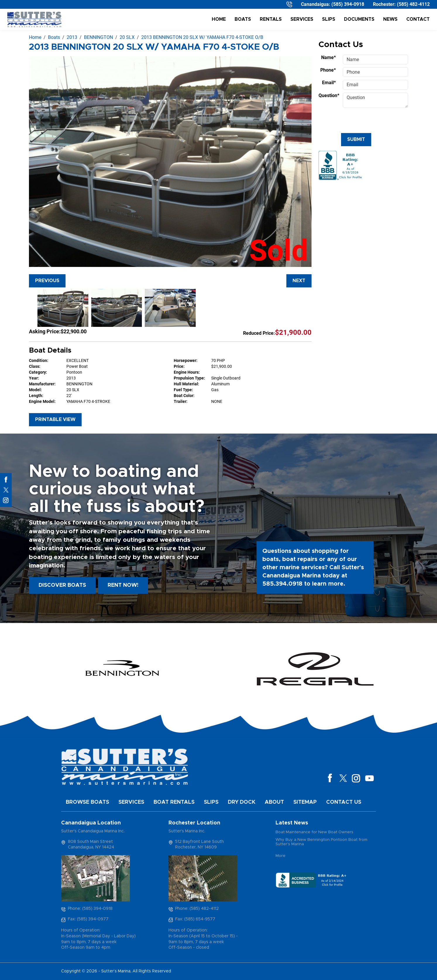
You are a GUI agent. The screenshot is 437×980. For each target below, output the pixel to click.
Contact (418, 19)
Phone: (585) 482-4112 (197, 909)
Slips (329, 19)
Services (302, 19)
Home (219, 19)
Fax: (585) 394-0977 (88, 919)
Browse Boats (87, 802)
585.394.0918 (282, 584)
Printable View (55, 420)
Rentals (271, 19)
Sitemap (305, 802)
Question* (329, 95)
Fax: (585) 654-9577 (195, 919)
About (274, 802)
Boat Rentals (174, 802)
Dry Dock (242, 802)
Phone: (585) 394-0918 (90, 909)
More (281, 856)
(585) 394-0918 (348, 4)
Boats (243, 19)
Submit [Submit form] (356, 139)
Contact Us (344, 802)
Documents (359, 19)
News (390, 19)
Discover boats (62, 585)
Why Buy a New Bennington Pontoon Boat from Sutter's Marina (321, 842)
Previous (47, 281)
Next (299, 281)
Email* (329, 83)
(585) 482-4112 (413, 4)
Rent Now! (123, 585)
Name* (328, 57)
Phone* (328, 70)
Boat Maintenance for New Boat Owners (314, 832)
